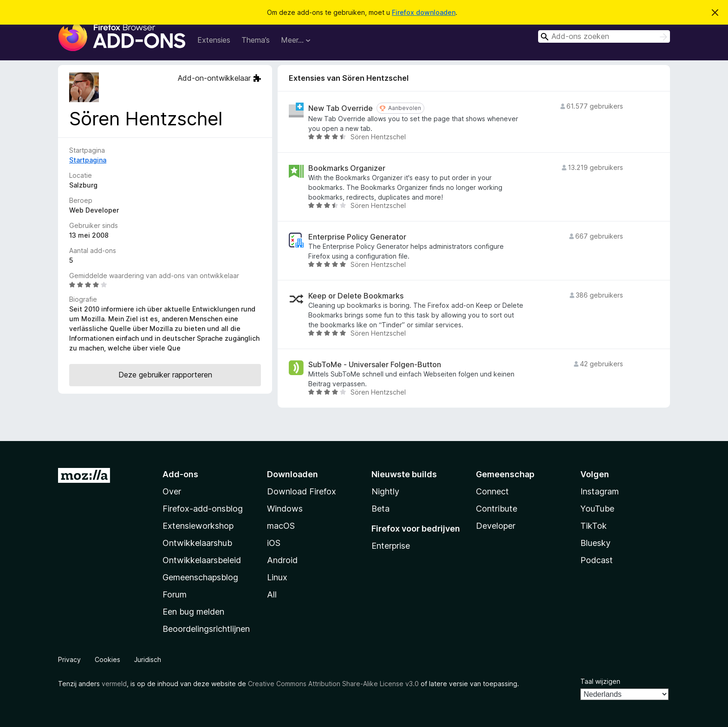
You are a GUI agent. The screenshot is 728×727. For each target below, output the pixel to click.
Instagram (600, 491)
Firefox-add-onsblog (203, 509)
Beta (380, 509)
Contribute (497, 509)
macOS (281, 526)
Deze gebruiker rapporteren (165, 375)
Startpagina (88, 160)
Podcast (597, 560)
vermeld (114, 684)
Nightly (385, 491)
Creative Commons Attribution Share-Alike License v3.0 (333, 684)
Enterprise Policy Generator (357, 237)
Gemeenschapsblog (200, 577)
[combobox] (604, 36)
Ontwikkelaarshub (197, 543)
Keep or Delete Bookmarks (356, 296)
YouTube (597, 509)
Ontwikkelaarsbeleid (202, 560)
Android (282, 560)
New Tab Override (341, 108)
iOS (274, 543)
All (272, 594)
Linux (277, 577)
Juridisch (148, 659)
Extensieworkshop (198, 526)
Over (172, 491)
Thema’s (256, 40)
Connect (492, 491)
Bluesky (595, 543)
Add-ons (180, 474)
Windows (285, 509)
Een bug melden (193, 612)
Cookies (107, 659)
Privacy (69, 659)
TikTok (594, 526)
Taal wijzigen (600, 681)
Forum (175, 594)
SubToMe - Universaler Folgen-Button (375, 365)
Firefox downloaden (424, 12)
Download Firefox (302, 491)
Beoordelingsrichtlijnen (206, 629)
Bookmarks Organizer (347, 168)
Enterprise (391, 546)
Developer (496, 526)
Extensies (214, 40)
